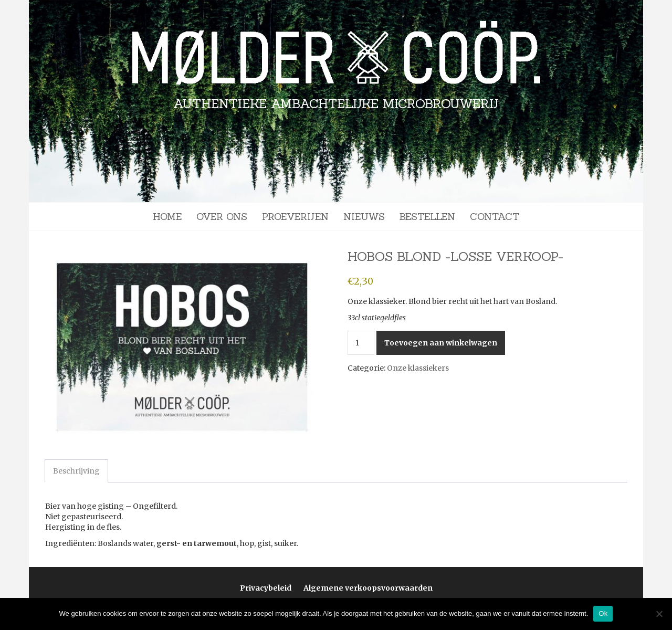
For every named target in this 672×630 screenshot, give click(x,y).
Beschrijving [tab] (76, 471)
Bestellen (427, 217)
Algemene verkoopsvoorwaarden (368, 588)
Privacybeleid (266, 588)
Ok (603, 613)
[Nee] (659, 614)
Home (167, 217)
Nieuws (364, 217)
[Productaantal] (361, 343)
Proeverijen (295, 217)
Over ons (222, 217)
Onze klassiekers (418, 368)
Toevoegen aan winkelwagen (441, 343)
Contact (495, 217)
